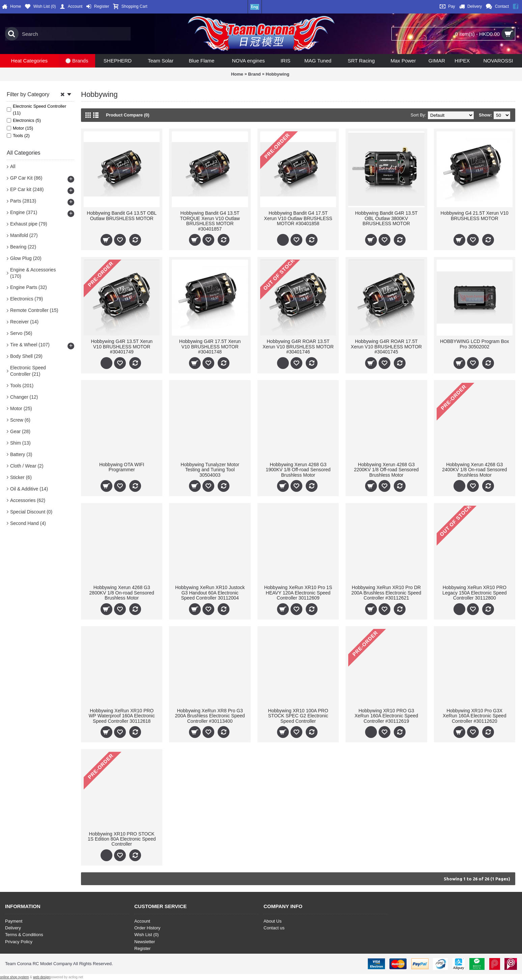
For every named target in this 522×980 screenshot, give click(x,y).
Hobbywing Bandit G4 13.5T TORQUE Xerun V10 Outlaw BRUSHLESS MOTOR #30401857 (210, 221)
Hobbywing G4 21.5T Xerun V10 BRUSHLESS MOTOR (475, 216)
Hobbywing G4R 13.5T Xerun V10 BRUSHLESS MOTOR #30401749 (122, 347)
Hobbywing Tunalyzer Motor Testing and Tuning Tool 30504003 (210, 470)
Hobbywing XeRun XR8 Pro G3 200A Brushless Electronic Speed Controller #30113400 (210, 716)
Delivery (13, 928)
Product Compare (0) (128, 115)
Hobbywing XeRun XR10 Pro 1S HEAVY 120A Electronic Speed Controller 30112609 (298, 593)
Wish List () (146, 935)
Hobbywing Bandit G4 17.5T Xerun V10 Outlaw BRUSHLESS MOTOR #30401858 (298, 218)
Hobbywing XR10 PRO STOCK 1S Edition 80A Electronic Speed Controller (122, 839)
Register (142, 948)
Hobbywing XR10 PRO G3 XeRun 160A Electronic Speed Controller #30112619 (386, 716)
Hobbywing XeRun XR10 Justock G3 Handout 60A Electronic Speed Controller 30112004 (210, 593)
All (13, 166)
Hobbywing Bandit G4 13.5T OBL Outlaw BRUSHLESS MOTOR (122, 216)
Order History (147, 928)
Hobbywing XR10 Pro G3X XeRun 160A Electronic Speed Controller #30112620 (474, 716)
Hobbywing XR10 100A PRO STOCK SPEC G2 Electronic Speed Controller (298, 716)
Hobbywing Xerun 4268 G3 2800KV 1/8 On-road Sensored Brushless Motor (122, 593)
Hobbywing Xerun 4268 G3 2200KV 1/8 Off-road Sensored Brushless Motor (386, 470)
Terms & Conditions (24, 935)
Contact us (274, 928)
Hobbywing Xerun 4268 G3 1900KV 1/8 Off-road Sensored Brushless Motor (298, 470)
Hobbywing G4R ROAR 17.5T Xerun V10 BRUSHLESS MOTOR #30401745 (387, 347)
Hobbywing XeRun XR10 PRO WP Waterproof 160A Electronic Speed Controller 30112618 (122, 716)
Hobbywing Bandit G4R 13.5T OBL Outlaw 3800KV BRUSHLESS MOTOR (386, 218)
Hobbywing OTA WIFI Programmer (122, 467)
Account (142, 921)
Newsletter (145, 942)
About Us (272, 921)
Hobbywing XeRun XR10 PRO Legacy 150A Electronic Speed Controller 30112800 (475, 593)
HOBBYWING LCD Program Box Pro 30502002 (475, 344)
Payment (14, 921)
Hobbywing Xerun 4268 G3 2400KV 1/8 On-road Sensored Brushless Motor (474, 470)
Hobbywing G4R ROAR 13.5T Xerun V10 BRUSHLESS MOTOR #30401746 (298, 347)
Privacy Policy (19, 942)
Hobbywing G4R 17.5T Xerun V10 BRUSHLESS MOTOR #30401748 (210, 347)
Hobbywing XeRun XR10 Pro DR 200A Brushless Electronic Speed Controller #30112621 (386, 593)
